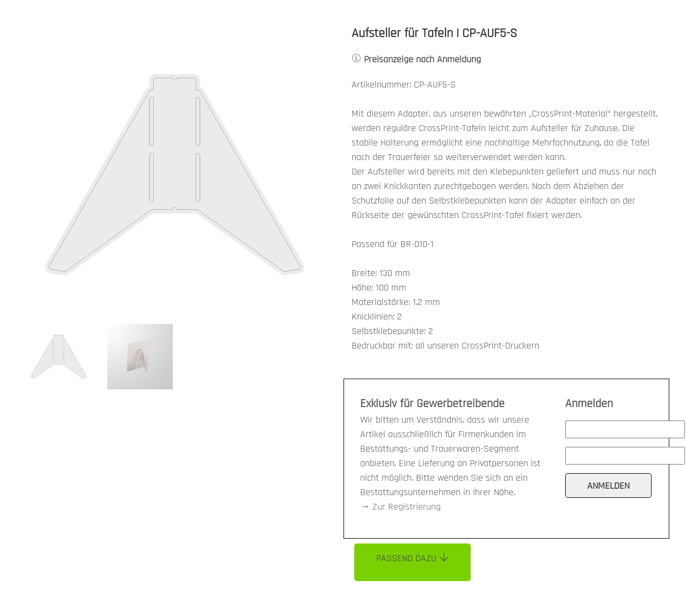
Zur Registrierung (407, 507)
